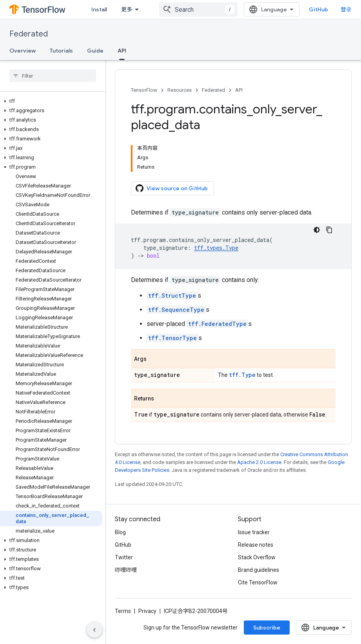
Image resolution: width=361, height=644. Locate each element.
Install (99, 9)
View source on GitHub (172, 188)
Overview (23, 51)
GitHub (318, 9)
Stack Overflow (257, 557)
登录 (346, 9)
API (239, 90)
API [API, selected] (122, 51)
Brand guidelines (259, 570)
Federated (29, 34)
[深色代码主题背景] (317, 230)
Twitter (124, 557)
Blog (120, 532)
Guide (95, 51)
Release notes (256, 545)
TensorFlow (144, 90)
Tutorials (61, 51)
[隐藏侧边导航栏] (94, 630)
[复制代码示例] (329, 230)
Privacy (147, 611)
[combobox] (198, 9)
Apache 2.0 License (259, 462)
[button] (51, 101)
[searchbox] (53, 76)
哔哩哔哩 (126, 570)
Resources (180, 90)
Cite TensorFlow (258, 582)
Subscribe (267, 628)
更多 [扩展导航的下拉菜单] (127, 9)
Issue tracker (254, 532)
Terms (123, 611)
